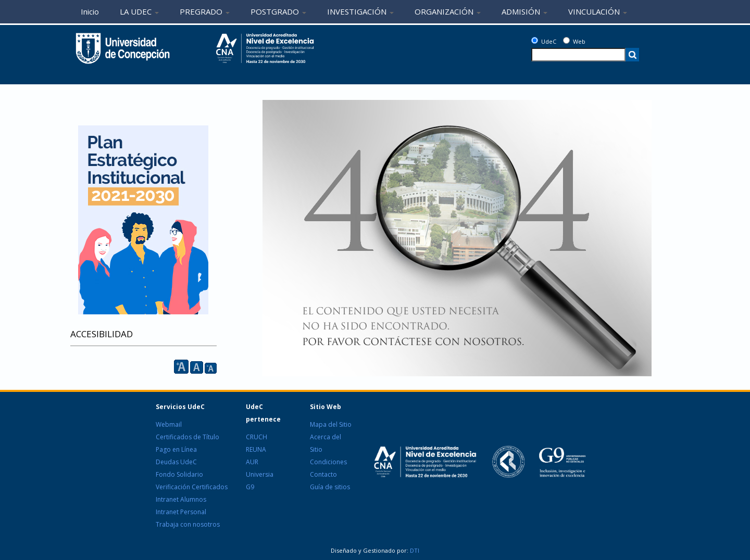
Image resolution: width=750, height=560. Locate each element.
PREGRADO (205, 11)
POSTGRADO (278, 11)
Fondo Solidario (179, 474)
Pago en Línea (176, 449)
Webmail (169, 424)
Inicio (90, 11)
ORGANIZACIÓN (448, 11)
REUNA (256, 449)
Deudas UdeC (176, 462)
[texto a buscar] (578, 55)
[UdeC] (535, 40)
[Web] (566, 40)
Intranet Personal (181, 512)
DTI (414, 550)
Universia (260, 474)
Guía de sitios (330, 487)
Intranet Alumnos (181, 499)
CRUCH (257, 437)
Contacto (323, 474)
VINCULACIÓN (598, 11)
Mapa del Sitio (331, 424)
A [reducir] (211, 368)
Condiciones (328, 462)
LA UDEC (139, 11)
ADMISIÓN (524, 11)
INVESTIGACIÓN (360, 11)
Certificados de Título (187, 437)
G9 (250, 487)
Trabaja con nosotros (188, 524)
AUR (252, 462)
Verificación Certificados (192, 487)
